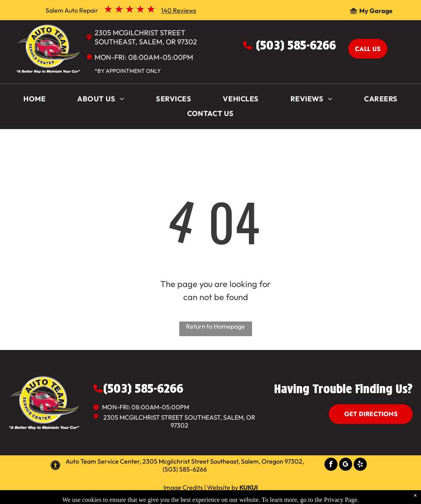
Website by (223, 487)
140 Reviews (179, 10)
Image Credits (183, 487)
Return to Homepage (215, 326)
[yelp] (360, 465)
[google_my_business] (346, 465)
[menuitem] (34, 101)
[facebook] (331, 465)
